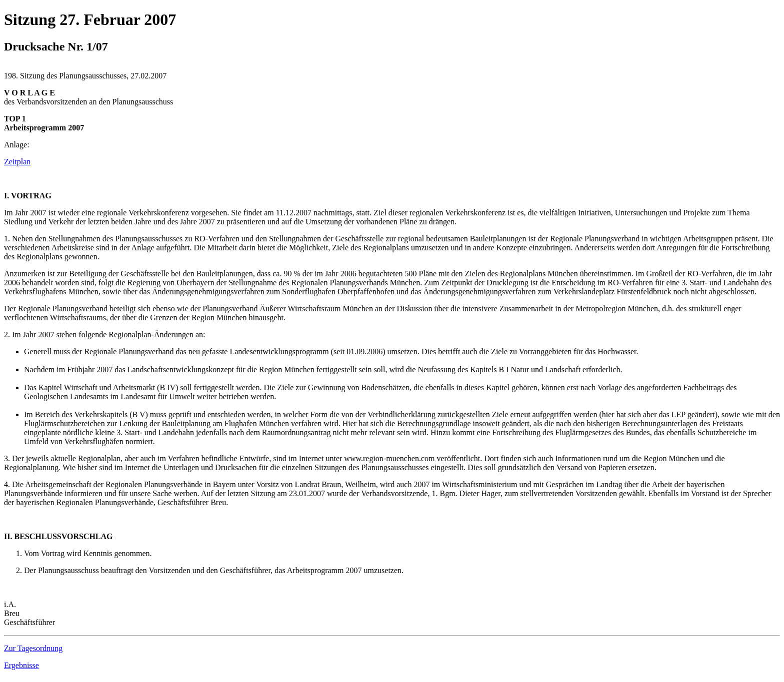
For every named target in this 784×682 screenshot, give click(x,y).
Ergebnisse (21, 665)
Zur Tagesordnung (33, 648)
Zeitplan (17, 162)
